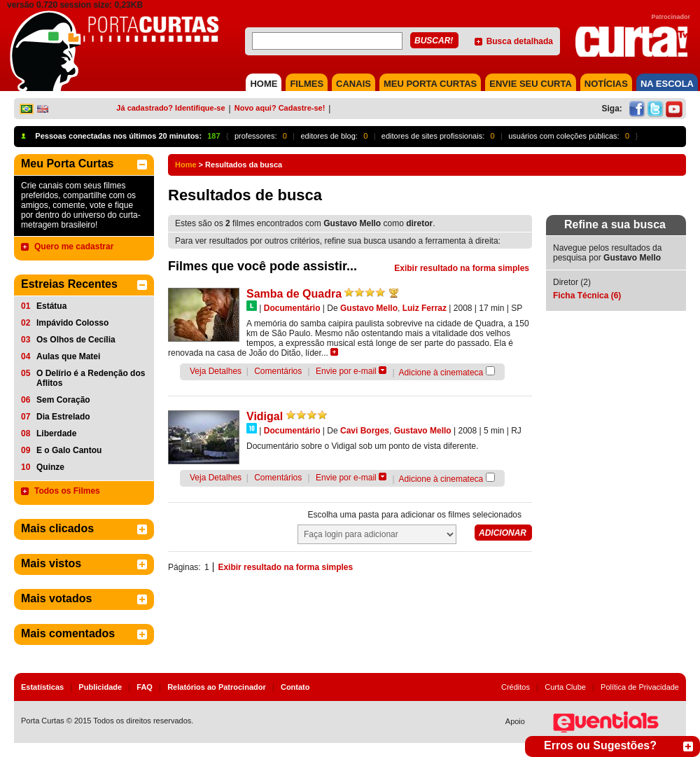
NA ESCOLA (667, 84)
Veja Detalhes (216, 371)
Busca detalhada (520, 41)
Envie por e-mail (346, 371)
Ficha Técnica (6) (587, 296)
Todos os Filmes (67, 491)
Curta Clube (565, 687)
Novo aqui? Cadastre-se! (280, 108)
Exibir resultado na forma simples (462, 268)
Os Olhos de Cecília (76, 340)
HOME (264, 84)
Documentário (292, 308)
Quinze (50, 467)
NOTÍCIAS (606, 84)
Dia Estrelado (63, 417)
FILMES (307, 84)
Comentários (278, 371)
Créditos (516, 687)
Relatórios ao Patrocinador (217, 687)
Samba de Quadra (294, 294)
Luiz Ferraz (425, 308)
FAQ (145, 687)
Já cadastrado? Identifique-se (170, 108)
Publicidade (100, 687)
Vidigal (265, 416)
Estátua (51, 306)
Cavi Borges (365, 431)
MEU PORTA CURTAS (430, 84)
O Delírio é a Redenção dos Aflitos (91, 378)
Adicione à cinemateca (441, 373)
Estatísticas (42, 687)
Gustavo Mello (369, 308)
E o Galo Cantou (69, 450)
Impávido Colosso (72, 323)
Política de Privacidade (640, 687)
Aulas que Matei (68, 356)
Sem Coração (63, 400)
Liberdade (56, 433)
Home (186, 165)
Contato (295, 687)
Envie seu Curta (531, 84)
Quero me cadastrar (74, 246)
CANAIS (353, 84)
